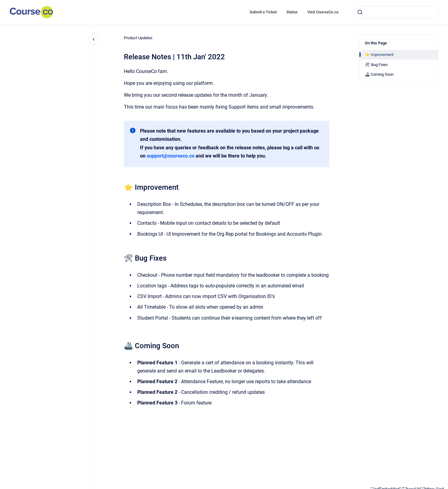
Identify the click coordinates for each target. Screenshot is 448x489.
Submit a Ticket (263, 12)
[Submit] (360, 12)
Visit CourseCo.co (323, 12)
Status (292, 12)
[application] (409, 487)
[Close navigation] (94, 39)
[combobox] (396, 12)
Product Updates (138, 38)
